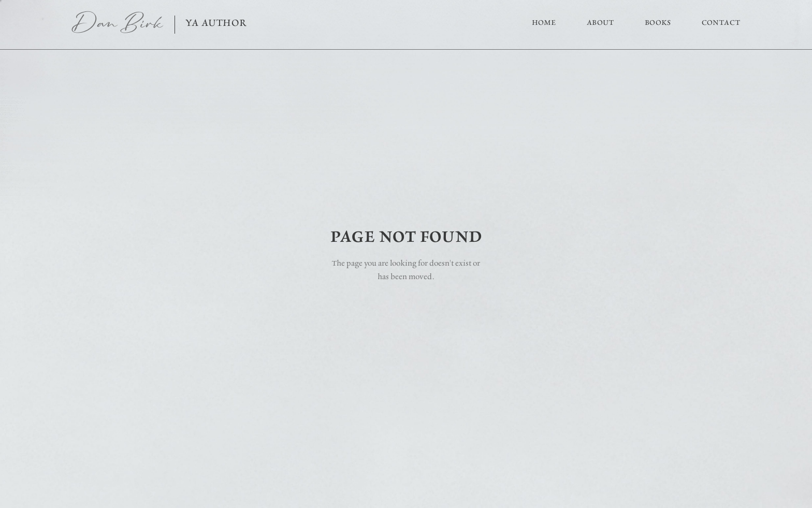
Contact (721, 22)
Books (658, 23)
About (600, 23)
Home (544, 23)
